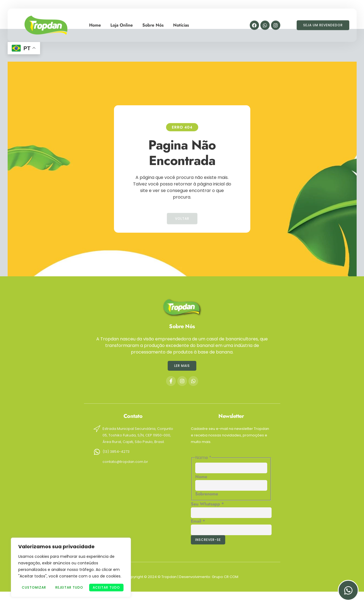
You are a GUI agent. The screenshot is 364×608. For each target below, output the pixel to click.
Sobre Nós (153, 23)
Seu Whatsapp (207, 504)
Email (198, 521)
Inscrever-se (208, 540)
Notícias (181, 23)
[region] (71, 567)
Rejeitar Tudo (69, 587)
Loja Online (122, 23)
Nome (201, 477)
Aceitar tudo (106, 587)
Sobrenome (207, 494)
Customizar (34, 587)
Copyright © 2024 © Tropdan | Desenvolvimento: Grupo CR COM (182, 577)
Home (95, 23)
